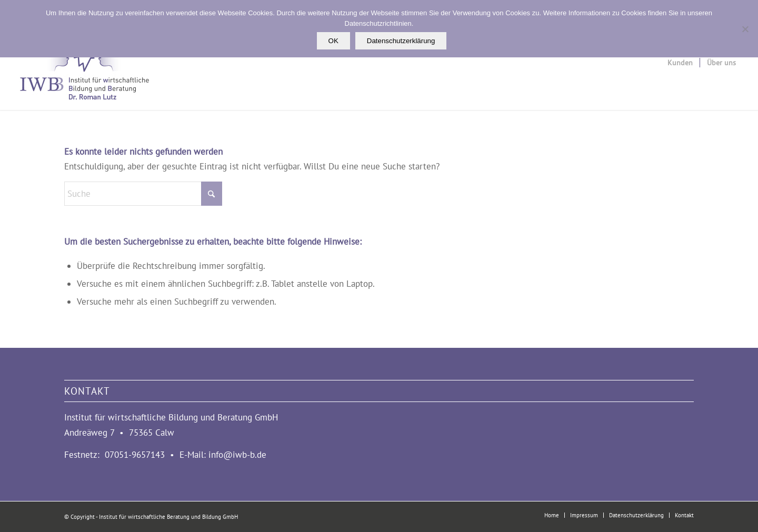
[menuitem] (680, 63)
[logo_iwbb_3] (84, 63)
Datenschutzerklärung (401, 41)
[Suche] (143, 194)
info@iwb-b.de (237, 455)
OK (333, 41)
